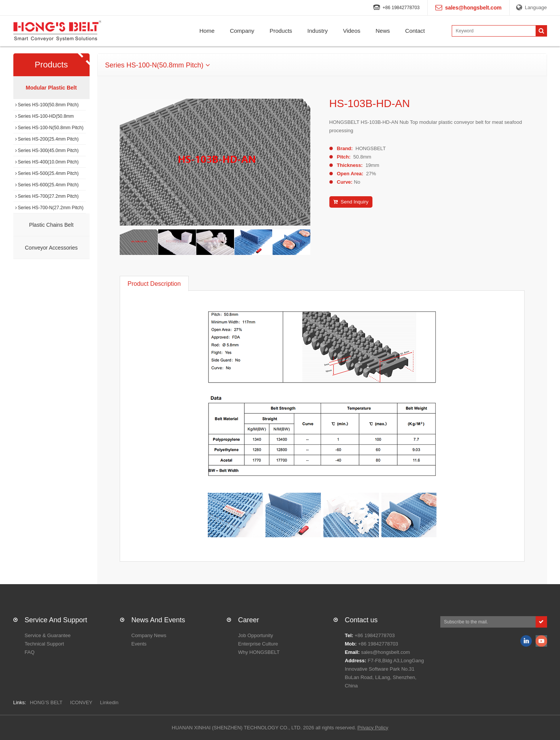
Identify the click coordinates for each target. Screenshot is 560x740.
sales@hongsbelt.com (385, 652)
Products (281, 31)
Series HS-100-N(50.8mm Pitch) (49, 128)
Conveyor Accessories (51, 248)
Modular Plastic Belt (51, 88)
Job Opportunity (256, 635)
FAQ (30, 652)
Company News (149, 635)
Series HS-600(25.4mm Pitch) (47, 185)
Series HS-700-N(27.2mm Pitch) (49, 208)
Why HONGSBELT (259, 652)
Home (207, 31)
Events (139, 644)
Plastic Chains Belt (51, 225)
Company (242, 31)
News (383, 31)
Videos (352, 31)
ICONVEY (81, 702)
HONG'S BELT (46, 702)
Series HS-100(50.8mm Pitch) (47, 105)
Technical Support (44, 644)
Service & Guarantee (48, 635)
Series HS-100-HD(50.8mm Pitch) (45, 118)
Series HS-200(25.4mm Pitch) (47, 139)
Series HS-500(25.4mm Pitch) (47, 173)
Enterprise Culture (258, 644)
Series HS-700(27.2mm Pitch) (47, 196)
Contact (415, 31)
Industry (317, 31)
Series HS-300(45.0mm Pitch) (47, 151)
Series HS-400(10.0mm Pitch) (47, 162)
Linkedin (109, 702)
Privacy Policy (373, 728)
